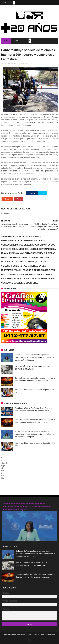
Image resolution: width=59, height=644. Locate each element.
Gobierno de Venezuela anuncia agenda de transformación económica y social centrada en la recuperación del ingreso (34, 358)
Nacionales (24, 64)
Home (6, 41)
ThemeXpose (50, 635)
